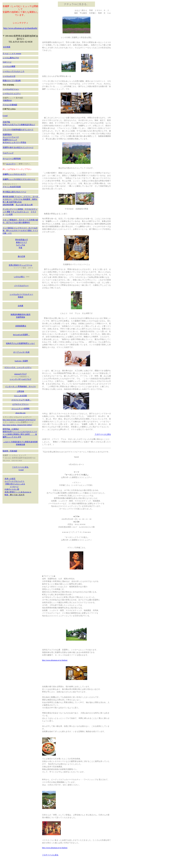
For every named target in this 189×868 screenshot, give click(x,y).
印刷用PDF (7, 100)
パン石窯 (9, 214)
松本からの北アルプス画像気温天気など (19, 125)
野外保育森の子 (22, 240)
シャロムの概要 (9, 66)
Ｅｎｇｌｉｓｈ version (12, 53)
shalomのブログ (20, 374)
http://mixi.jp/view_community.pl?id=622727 (19, 420)
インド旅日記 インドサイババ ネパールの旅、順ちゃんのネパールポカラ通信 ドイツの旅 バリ (20, 231)
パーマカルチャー (21, 286)
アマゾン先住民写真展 (12, 187)
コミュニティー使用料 (20, 409)
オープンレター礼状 (21, 352)
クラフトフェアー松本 (21, 400)
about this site (20, 413)
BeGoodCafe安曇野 (21, 335)
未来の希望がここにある (15, 492)
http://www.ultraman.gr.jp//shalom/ (55, 660)
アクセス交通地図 (10, 105)
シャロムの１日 (9, 76)
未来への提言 (10, 479)
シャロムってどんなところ (13, 71)
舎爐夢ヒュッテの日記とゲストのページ (19, 179)
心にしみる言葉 (21, 396)
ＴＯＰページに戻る (20, 467)
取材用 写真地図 (10, 451)
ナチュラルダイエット (20, 212)
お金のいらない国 (12, 489)
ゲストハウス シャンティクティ (18, 367)
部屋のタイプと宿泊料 (12, 81)
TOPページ (7, 62)
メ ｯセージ (14, 487)
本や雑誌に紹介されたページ (14, 192)
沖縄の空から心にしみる (15, 484)
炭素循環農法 (21, 326)
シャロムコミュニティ (12, 93)
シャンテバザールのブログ (20, 379)
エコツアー (11, 164)
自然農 (21, 306)
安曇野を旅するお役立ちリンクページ (18, 147)
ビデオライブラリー (21, 404)
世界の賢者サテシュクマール (21, 265)
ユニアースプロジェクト (15, 481)
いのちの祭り (19, 277)
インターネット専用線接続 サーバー (21, 386)
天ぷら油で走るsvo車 (24, 205)
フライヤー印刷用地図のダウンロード (18, 130)
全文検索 (7, 47)
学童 (20, 248)
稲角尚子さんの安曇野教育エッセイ (20, 343)
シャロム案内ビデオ (11, 58)
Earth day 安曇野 (21, 361)
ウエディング (8, 153)
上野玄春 (20, 391)
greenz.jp (28, 492)
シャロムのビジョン (11, 89)
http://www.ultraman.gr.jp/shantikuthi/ (20, 28)
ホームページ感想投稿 (12, 159)
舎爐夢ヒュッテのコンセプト (14, 174)
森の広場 (21, 256)
